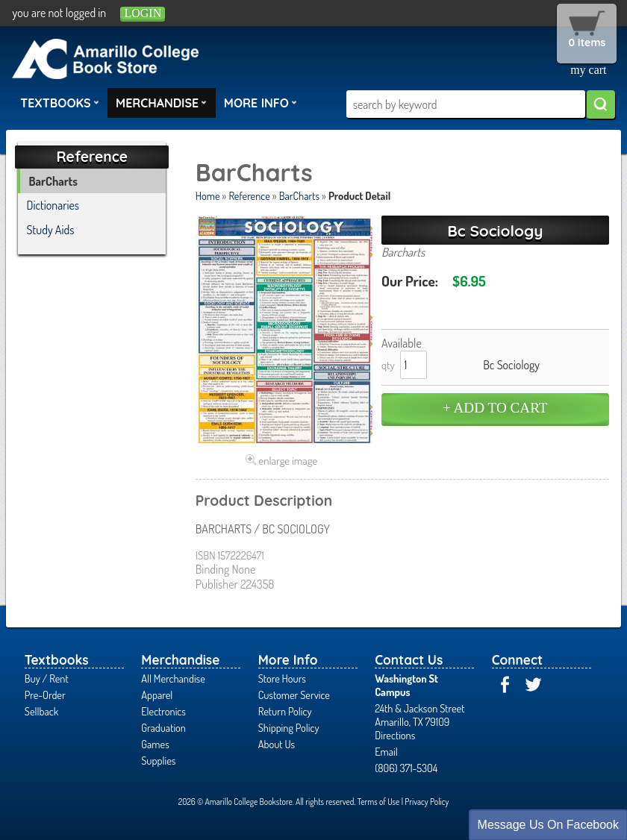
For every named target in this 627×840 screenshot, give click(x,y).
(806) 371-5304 (406, 768)
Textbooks (60, 102)
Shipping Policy (289, 727)
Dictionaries (53, 205)
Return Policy (285, 711)
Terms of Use (379, 802)
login (143, 13)
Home (208, 195)
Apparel (157, 695)
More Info (261, 102)
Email (386, 751)
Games (155, 744)
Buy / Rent (47, 678)
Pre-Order (45, 695)
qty (388, 365)
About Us (277, 744)
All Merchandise (173, 678)
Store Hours (282, 678)
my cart (588, 70)
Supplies (158, 760)
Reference (249, 195)
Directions (395, 735)
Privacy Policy (427, 802)
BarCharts (299, 195)
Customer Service (294, 695)
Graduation (163, 727)
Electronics (163, 711)
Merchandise (161, 102)
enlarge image (288, 460)
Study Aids (51, 230)
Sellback (41, 711)
